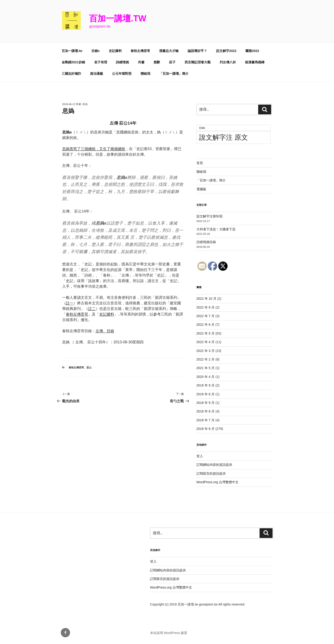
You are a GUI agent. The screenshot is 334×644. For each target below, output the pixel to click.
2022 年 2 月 (206, 359)
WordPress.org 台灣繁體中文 (217, 482)
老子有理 (101, 62)
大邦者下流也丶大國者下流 (216, 229)
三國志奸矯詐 (71, 74)
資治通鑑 (96, 74)
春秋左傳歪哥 (140, 51)
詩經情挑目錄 (206, 242)
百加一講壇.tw (118, 18)
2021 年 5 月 (206, 368)
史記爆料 (115, 51)
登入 (200, 456)
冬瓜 (85, 104)
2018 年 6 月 (206, 429)
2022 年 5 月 (206, 333)
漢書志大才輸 (169, 51)
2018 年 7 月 (206, 420)
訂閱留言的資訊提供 (211, 473)
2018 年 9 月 (206, 403)
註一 (70, 303)
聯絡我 (145, 74)
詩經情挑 (122, 62)
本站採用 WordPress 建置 (169, 633)
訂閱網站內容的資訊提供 (214, 465)
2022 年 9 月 (206, 307)
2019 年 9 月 (206, 385)
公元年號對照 (122, 74)
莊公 (89, 367)
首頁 (200, 163)
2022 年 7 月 (206, 316)
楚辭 (157, 62)
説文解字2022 (226, 51)
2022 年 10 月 (206, 299)
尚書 (141, 62)
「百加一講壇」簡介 (174, 74)
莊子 (172, 62)
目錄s (96, 51)
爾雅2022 (252, 51)
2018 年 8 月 (206, 411)
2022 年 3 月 (206, 351)
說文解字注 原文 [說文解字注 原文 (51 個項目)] (223, 137)
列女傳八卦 (228, 62)
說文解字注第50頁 (210, 216)
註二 (92, 309)
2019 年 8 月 (206, 394)
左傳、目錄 (105, 331)
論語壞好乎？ (197, 51)
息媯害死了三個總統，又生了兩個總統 (94, 149)
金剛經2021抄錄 (73, 62)
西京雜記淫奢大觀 (198, 62)
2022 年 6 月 (206, 325)
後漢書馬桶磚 (255, 62)
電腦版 (201, 189)
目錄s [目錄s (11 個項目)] (202, 128)
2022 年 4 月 (206, 342)
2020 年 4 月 (206, 377)
